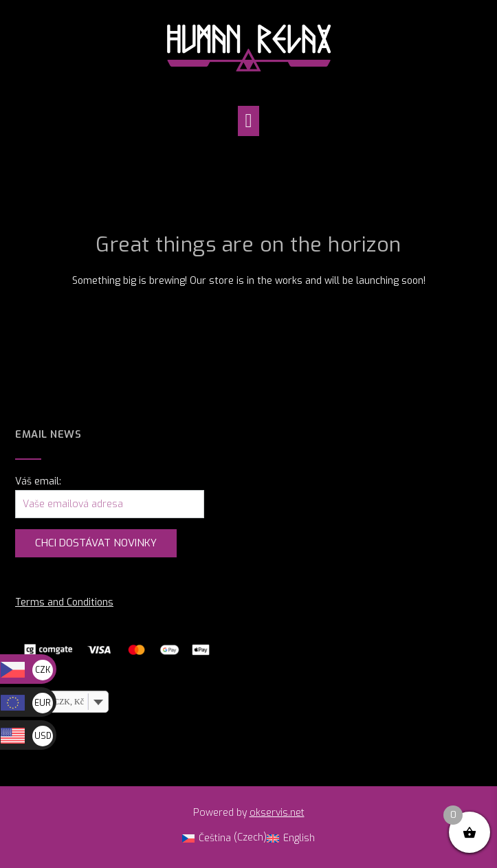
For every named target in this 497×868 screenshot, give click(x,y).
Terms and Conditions (64, 602)
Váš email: (38, 481)
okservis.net (277, 813)
